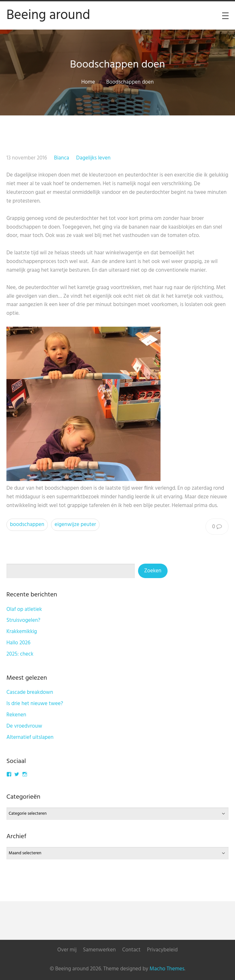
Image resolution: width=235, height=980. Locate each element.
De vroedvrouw (24, 726)
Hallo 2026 (18, 643)
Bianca (61, 158)
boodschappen (27, 525)
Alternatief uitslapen (30, 737)
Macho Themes (167, 969)
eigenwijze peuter (75, 525)
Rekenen (16, 715)
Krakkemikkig (22, 632)
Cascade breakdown (30, 692)
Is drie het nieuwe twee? (35, 704)
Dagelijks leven (93, 158)
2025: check (20, 654)
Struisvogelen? (23, 620)
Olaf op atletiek (24, 609)
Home (88, 82)
